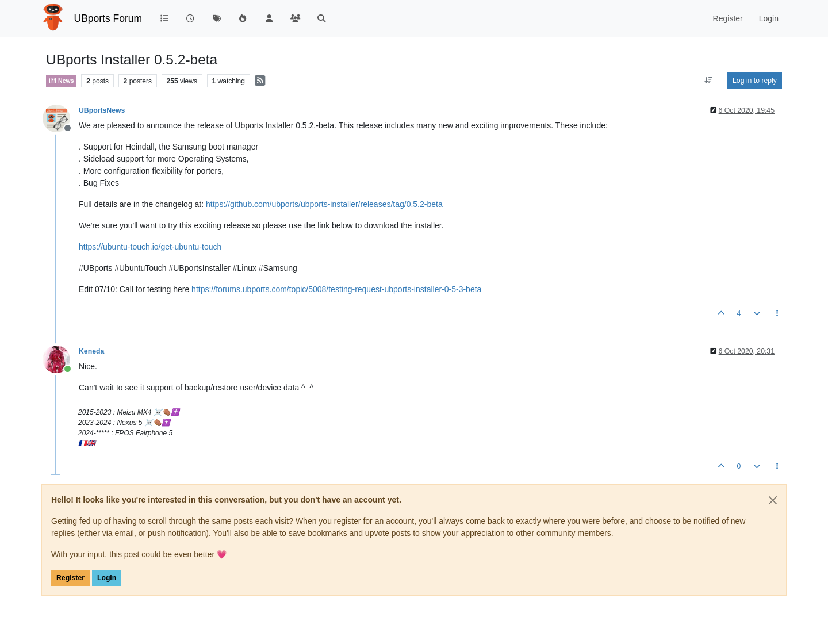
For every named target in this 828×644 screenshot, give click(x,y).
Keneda (91, 351)
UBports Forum (108, 18)
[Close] (773, 500)
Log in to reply (755, 80)
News (61, 80)
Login (107, 578)
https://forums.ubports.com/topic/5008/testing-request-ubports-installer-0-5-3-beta (336, 289)
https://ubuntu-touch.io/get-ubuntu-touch (150, 247)
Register (70, 578)
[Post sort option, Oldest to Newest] (709, 80)
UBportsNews (102, 110)
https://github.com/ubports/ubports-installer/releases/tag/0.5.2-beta (324, 204)
